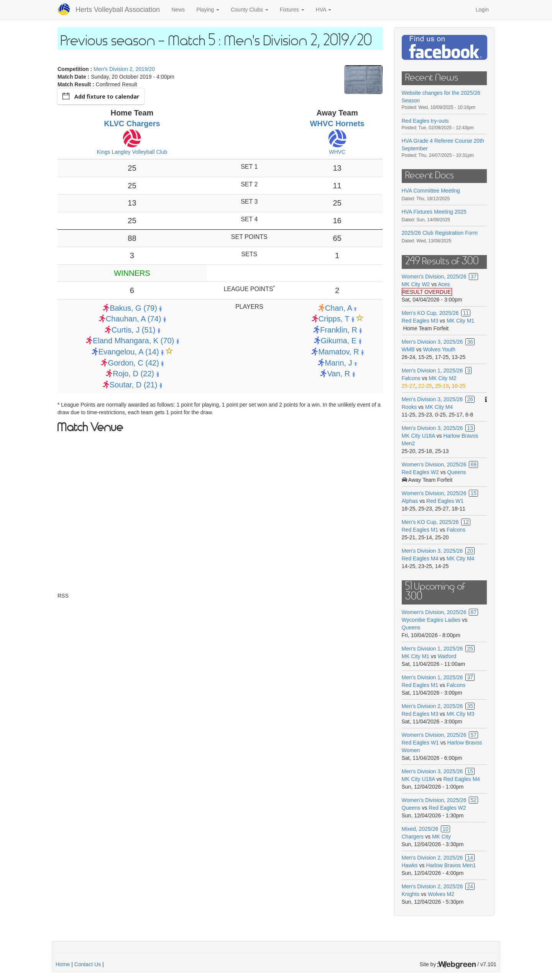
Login (482, 10)
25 (470, 649)
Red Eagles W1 (445, 501)
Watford (447, 656)
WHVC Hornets (337, 124)
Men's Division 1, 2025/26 (432, 371)
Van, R (338, 374)
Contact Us (88, 964)
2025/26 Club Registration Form (440, 233)
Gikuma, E (339, 341)
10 (445, 829)
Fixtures (292, 10)
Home (63, 964)
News (178, 10)
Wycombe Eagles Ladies (431, 620)
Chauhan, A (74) (134, 319)
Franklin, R (339, 330)
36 (470, 342)
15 (473, 493)
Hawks (410, 865)
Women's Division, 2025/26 (434, 277)
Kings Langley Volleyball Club (132, 152)
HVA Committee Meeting (431, 191)
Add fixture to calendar (101, 96)
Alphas (410, 501)
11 (466, 313)
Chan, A (338, 308)
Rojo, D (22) (133, 374)
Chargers (413, 837)
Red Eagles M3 (420, 321)
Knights (411, 894)
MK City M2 (442, 378)
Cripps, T (334, 319)
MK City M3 (460, 714)
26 (470, 399)
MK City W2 (416, 284)
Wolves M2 (441, 894)
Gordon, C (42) (133, 363)
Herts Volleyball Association (118, 10)
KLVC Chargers (132, 124)
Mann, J (338, 363)
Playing (208, 10)
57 (473, 735)
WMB (409, 349)
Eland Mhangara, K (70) (133, 341)
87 (473, 612)
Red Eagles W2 (420, 472)
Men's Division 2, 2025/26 (432, 706)
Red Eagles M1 (420, 530)
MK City (441, 837)
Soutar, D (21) (134, 385)
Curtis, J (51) (133, 330)
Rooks (409, 407)
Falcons (411, 378)
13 (470, 428)
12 (466, 522)
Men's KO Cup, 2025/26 (430, 313)
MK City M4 (439, 407)
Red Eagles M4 (420, 558)
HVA (324, 10)
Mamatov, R (338, 352)
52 (473, 800)
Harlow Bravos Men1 (451, 865)
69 (473, 464)
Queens (457, 472)
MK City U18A (418, 436)
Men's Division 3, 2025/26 (432, 342)
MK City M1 (460, 321)
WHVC (337, 152)
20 (470, 551)
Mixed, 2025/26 (420, 829)
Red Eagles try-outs (425, 121)
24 (470, 886)
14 (470, 858)
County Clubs (250, 10)
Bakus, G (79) (133, 308)
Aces (444, 284)
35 (470, 706)
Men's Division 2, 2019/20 (124, 69)
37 (473, 277)
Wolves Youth (439, 349)
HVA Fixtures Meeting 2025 (434, 212)
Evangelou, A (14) (129, 352)
